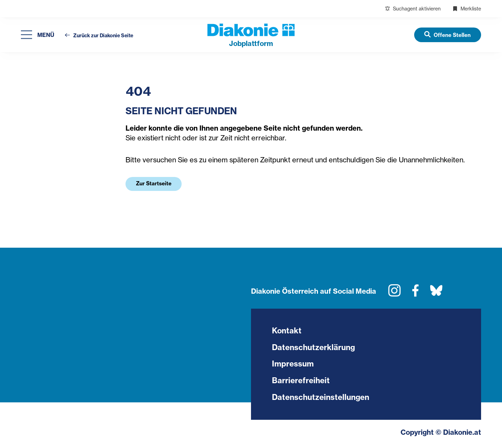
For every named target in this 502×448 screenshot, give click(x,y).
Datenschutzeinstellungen (321, 398)
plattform (251, 43)
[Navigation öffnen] (38, 35)
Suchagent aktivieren (413, 9)
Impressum (293, 364)
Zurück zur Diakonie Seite (99, 36)
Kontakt (287, 331)
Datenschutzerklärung (313, 348)
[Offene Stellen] (447, 35)
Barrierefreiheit (301, 381)
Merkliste (467, 9)
